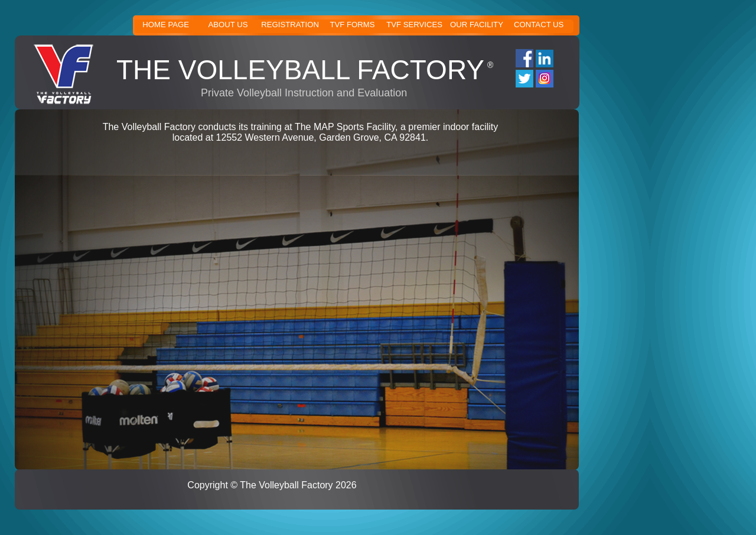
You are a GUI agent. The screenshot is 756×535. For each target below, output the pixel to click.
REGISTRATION (290, 25)
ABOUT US (228, 25)
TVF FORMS (352, 25)
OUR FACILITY (477, 25)
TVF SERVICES (414, 25)
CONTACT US (539, 25)
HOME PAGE (166, 25)
